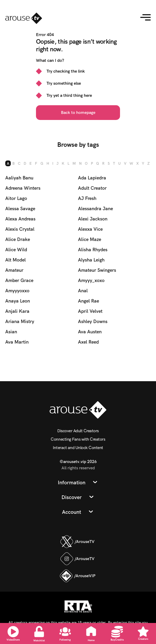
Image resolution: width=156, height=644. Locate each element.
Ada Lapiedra (92, 178)
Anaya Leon (18, 301)
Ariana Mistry (20, 321)
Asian (11, 332)
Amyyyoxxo (17, 291)
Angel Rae (89, 301)
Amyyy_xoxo (91, 280)
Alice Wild (16, 250)
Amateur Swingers (97, 270)
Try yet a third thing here (69, 95)
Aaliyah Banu (19, 178)
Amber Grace (19, 280)
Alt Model (15, 260)
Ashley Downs (93, 321)
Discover (72, 497)
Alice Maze (90, 239)
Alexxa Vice (90, 229)
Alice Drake (18, 239)
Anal (83, 291)
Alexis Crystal (20, 229)
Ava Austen (90, 332)
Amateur (14, 270)
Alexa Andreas (20, 219)
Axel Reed (88, 342)
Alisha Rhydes (93, 250)
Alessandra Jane (95, 208)
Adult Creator (92, 188)
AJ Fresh (87, 198)
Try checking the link (66, 71)
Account (72, 512)
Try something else (64, 83)
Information (72, 482)
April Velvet (90, 311)
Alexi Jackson (93, 219)
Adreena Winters (23, 188)
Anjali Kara (17, 311)
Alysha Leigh (91, 260)
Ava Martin (17, 342)
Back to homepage (78, 112)
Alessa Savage (20, 208)
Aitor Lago (16, 198)
